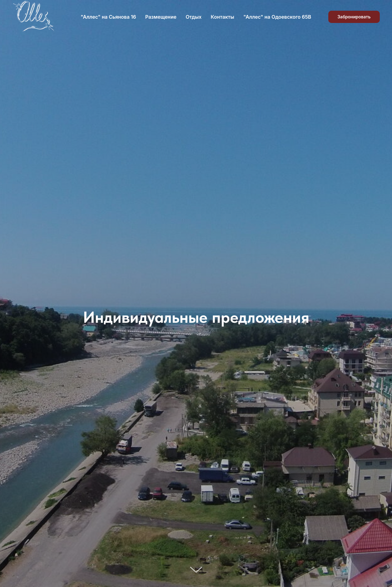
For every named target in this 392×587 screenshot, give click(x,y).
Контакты (222, 17)
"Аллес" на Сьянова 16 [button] (109, 17)
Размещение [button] (161, 17)
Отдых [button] (194, 17)
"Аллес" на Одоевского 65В (277, 17)
